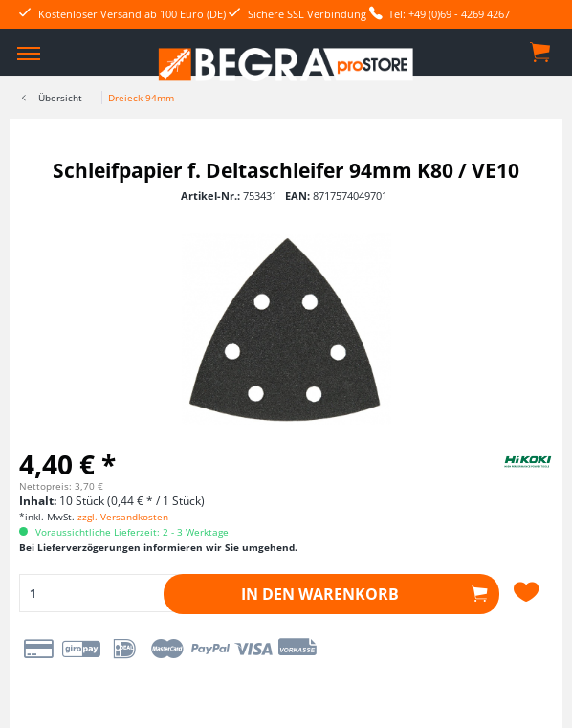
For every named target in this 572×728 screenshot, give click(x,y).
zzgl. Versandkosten (123, 517)
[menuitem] (29, 53)
